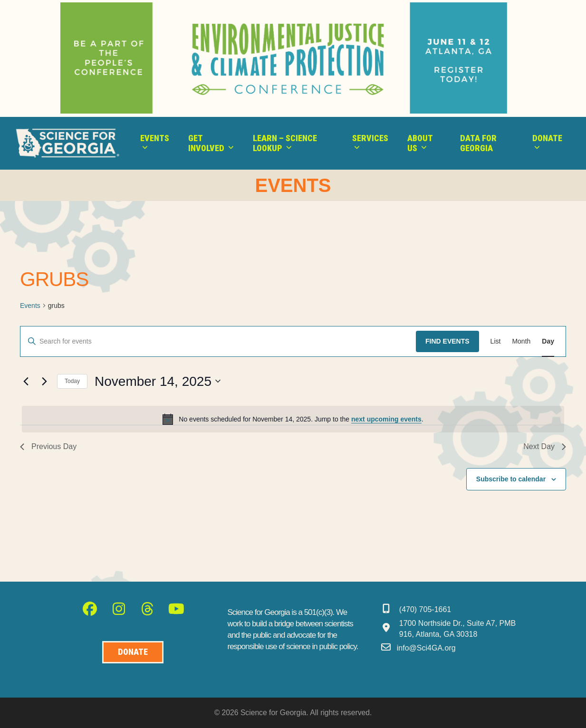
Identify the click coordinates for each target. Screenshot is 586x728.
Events (30, 306)
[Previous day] (26, 381)
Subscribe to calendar (511, 479)
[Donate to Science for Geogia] (133, 652)
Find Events (447, 341)
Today (72, 381)
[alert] (293, 419)
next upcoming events (386, 419)
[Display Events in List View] (496, 341)
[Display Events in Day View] (548, 341)
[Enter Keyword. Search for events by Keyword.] (218, 341)
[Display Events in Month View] (521, 341)
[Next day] (44, 381)
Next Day (545, 446)
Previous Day (48, 446)
